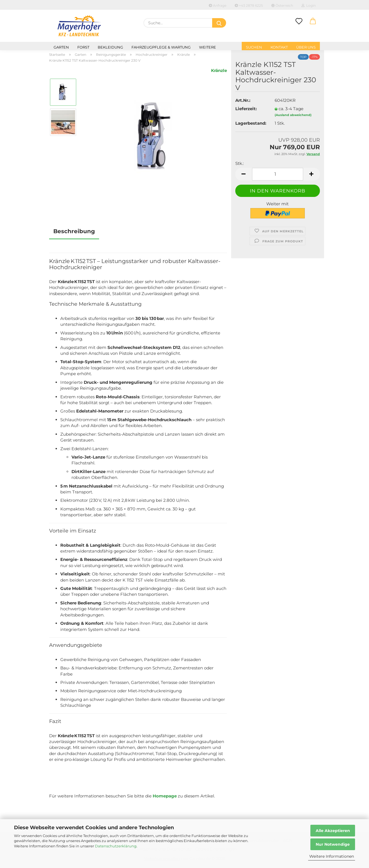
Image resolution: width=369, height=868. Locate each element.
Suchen (254, 47)
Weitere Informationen (332, 856)
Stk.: (239, 163)
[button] (313, 21)
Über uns (306, 47)
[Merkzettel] (299, 21)
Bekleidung (110, 47)
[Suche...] (219, 23)
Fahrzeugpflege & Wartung (161, 47)
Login (309, 5)
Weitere (208, 47)
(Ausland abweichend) (293, 115)
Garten (61, 47)
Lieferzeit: (246, 109)
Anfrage (218, 5)
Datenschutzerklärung (116, 846)
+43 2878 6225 (249, 5)
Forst (83, 47)
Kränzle (219, 70)
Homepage (165, 796)
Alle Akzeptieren (333, 831)
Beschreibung (74, 231)
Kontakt (279, 47)
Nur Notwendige (333, 844)
